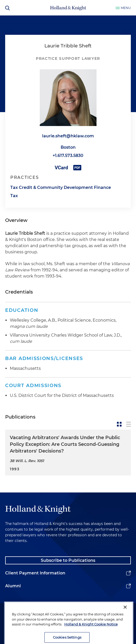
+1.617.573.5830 (68, 156)
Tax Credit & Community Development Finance (61, 187)
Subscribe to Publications (68, 560)
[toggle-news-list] (129, 424)
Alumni (13, 586)
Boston (68, 147)
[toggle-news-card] (119, 424)
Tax (14, 196)
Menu (126, 8)
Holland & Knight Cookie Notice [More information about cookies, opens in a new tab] (91, 631)
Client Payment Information (35, 573)
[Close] (125, 614)
